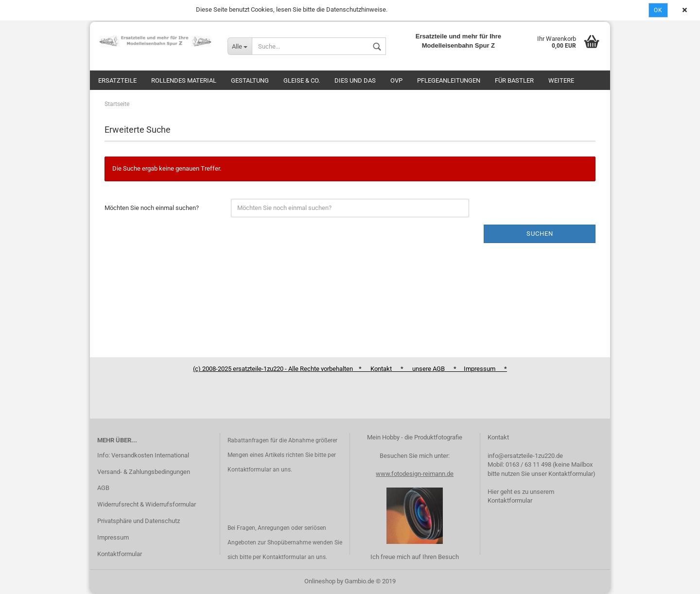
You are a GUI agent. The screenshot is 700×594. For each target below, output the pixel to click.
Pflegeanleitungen (449, 80)
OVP (396, 80)
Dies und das (355, 80)
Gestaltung (250, 80)
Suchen (540, 234)
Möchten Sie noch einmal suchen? (152, 208)
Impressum (113, 537)
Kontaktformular (120, 554)
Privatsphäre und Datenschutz (139, 521)
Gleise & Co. (302, 80)
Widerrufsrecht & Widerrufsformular (147, 504)
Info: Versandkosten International (143, 455)
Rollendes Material (184, 80)
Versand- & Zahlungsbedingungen (144, 472)
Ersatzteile (117, 80)
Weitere (561, 80)
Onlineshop (320, 581)
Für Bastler (514, 80)
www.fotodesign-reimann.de (415, 474)
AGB (103, 488)
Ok (658, 10)
